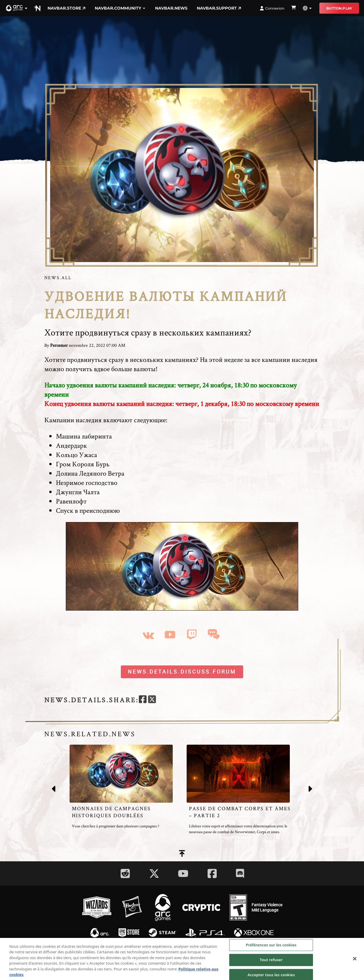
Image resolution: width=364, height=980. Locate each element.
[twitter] (152, 700)
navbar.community (120, 8)
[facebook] (143, 700)
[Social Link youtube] (183, 873)
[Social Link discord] (240, 873)
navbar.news (171, 8)
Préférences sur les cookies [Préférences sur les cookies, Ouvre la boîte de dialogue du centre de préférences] (271, 947)
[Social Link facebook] (212, 873)
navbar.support (219, 8)
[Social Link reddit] (125, 873)
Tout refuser (271, 961)
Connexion (272, 8)
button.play (339, 8)
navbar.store (67, 8)
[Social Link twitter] (154, 873)
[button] (17, 8)
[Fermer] (355, 960)
